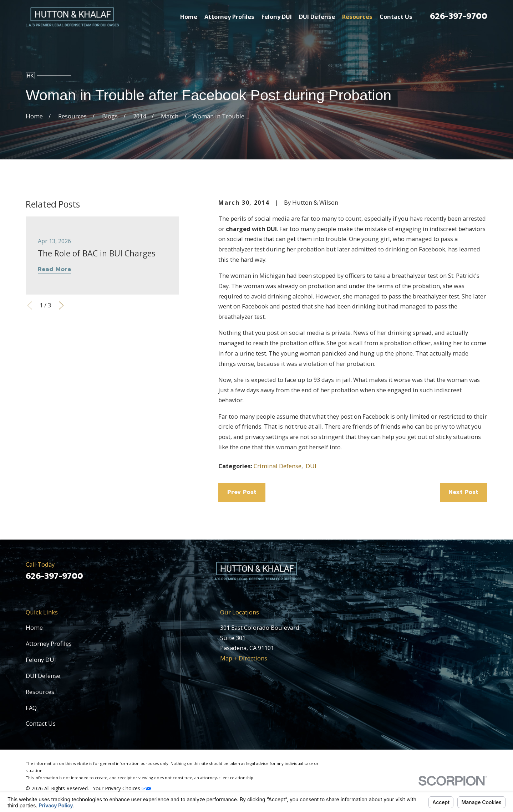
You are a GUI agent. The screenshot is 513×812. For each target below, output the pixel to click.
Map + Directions (244, 658)
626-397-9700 (459, 16)
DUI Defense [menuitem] (317, 17)
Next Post (463, 492)
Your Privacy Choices (122, 788)
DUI (311, 466)
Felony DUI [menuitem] (277, 17)
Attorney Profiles (49, 644)
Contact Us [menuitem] (396, 17)
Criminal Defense (278, 466)
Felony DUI (41, 660)
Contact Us (41, 723)
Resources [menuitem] (357, 17)
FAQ (31, 708)
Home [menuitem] (189, 17)
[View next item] (61, 305)
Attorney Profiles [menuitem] (229, 17)
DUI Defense (43, 676)
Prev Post (242, 492)
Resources (40, 692)
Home (34, 627)
